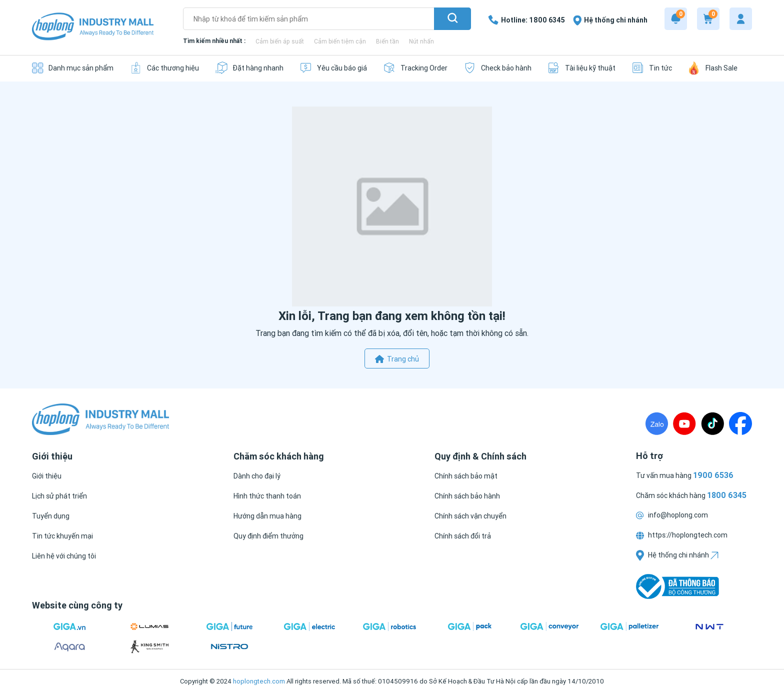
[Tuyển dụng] (51, 516)
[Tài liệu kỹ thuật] (581, 68)
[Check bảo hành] (497, 68)
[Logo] (93, 27)
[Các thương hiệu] (164, 68)
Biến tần (387, 41)
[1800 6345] (526, 20)
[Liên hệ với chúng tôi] (64, 556)
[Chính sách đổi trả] (463, 536)
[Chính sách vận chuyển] (470, 516)
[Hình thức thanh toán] (267, 496)
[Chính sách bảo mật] (466, 476)
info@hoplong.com (672, 515)
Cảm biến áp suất (280, 41)
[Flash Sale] (713, 68)
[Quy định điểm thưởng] (268, 536)
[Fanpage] (740, 423)
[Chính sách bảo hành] (467, 496)
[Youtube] (684, 423)
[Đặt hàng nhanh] (249, 68)
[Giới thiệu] (47, 476)
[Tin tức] (652, 68)
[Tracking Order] (415, 68)
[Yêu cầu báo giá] (333, 68)
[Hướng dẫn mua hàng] (267, 516)
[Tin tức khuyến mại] (62, 536)
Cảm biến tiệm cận (340, 41)
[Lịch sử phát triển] (59, 496)
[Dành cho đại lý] (257, 476)
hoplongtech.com (259, 681)
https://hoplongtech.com (682, 535)
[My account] (741, 19)
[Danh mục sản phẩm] (73, 68)
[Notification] (676, 19)
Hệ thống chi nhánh (677, 555)
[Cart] (708, 19)
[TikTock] (712, 423)
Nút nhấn (421, 41)
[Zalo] (657, 423)
